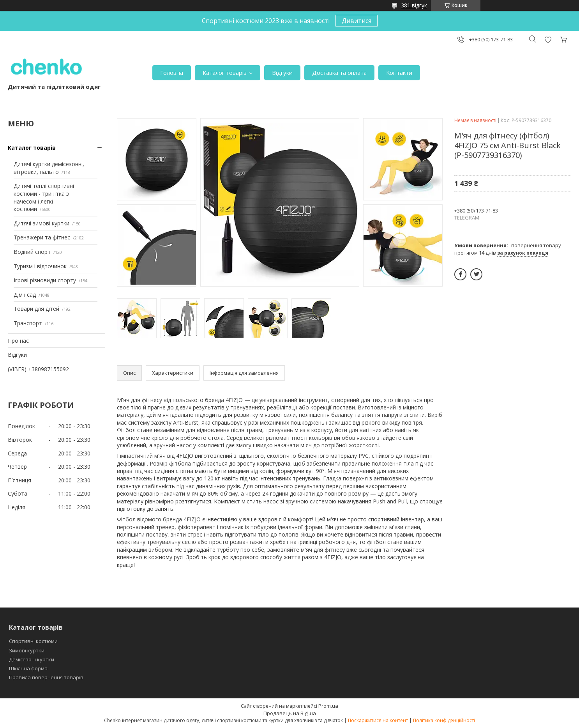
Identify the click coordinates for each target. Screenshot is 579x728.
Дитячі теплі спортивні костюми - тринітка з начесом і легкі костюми (44, 197)
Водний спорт (32, 252)
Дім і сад (25, 295)
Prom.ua (328, 706)
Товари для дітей (36, 309)
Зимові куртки (27, 650)
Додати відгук (548, 40)
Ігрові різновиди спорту (45, 280)
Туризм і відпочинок (40, 266)
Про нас (18, 341)
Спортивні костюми (33, 641)
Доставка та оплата (339, 73)
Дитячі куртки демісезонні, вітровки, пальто (49, 168)
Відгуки (282, 73)
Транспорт (28, 323)
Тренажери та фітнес (42, 237)
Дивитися (357, 21)
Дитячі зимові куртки (41, 223)
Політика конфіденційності (444, 720)
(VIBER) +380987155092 (38, 369)
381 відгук (414, 5)
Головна (172, 73)
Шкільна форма (28, 668)
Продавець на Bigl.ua (290, 713)
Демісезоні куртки (32, 659)
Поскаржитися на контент (378, 720)
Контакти (399, 73)
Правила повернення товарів (46, 677)
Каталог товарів (225, 73)
